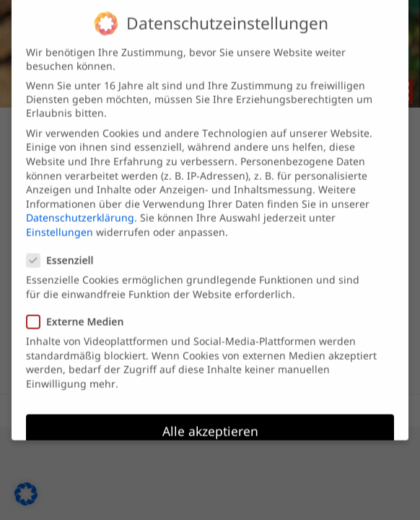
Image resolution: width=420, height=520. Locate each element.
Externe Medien (81, 312)
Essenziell (66, 251)
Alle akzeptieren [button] (210, 422)
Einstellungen (60, 223)
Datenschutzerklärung (80, 208)
